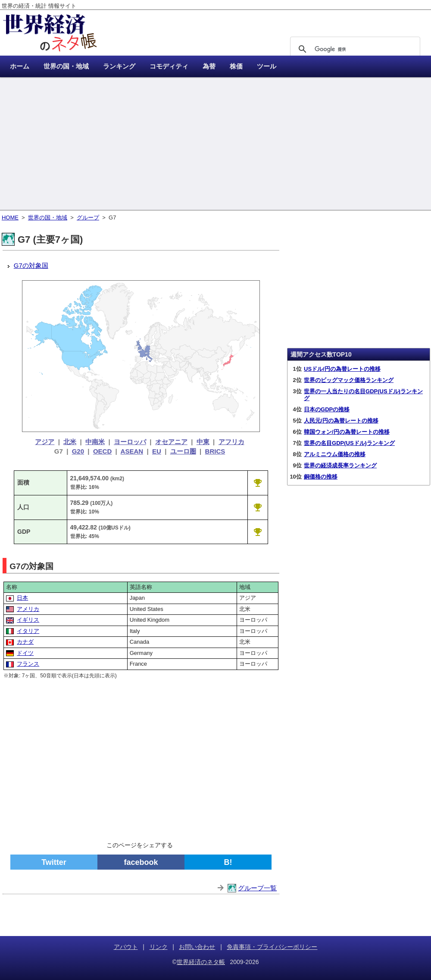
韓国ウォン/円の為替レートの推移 (347, 432)
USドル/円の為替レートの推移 (342, 369)
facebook (141, 862)
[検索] (354, 49)
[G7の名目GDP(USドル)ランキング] (258, 532)
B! (228, 862)
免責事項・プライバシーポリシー (272, 947)
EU (157, 451)
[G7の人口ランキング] (258, 507)
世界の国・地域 (48, 218)
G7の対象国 (31, 265)
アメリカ (28, 609)
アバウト (126, 947)
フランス (28, 664)
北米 (70, 442)
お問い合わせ (197, 947)
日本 (22, 598)
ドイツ (25, 653)
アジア (45, 442)
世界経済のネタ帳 (201, 962)
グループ (88, 218)
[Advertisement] (215, 144)
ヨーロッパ (130, 442)
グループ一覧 (257, 888)
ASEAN (132, 451)
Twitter (54, 862)
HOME (10, 218)
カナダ (25, 642)
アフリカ (231, 442)
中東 (203, 442)
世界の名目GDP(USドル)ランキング (349, 443)
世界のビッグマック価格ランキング (349, 380)
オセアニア (171, 442)
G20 (78, 451)
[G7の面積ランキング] (258, 482)
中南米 (95, 442)
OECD (102, 451)
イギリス (28, 620)
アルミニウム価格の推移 (335, 454)
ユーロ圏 (183, 451)
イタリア (28, 631)
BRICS (215, 451)
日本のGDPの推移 (327, 409)
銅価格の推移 (321, 477)
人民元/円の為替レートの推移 (341, 421)
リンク (159, 947)
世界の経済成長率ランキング (340, 465)
